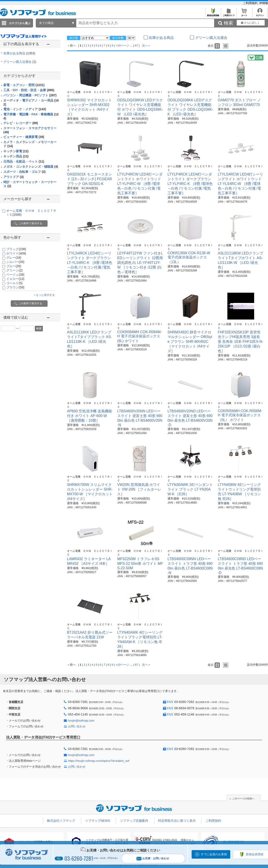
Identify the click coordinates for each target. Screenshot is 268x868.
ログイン (260, 14)
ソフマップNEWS (98, 821)
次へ (145, 46)
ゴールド (14, 283)
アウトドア (14, 177)
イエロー (15, 279)
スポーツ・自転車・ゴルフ (24, 172)
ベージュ (15, 275)
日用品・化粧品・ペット (24, 161)
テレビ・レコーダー (21, 123)
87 (136, 46)
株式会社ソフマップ (61, 821)
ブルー (14, 266)
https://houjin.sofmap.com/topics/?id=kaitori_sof (99, 761)
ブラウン (15, 287)
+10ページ (122, 46)
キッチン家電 (16, 151)
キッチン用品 (16, 156)
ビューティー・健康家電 (24, 137)
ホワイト (16, 253)
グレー (14, 258)
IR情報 (264, 3)
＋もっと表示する (44, 295)
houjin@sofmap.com (81, 721)
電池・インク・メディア (25, 109)
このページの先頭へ (243, 798)
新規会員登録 (213, 14)
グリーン (14, 270)
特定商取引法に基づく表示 (177, 821)
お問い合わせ (77, 726)
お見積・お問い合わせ (153, 858)
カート (244, 14)
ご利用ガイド (229, 14)
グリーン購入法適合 (20, 62)
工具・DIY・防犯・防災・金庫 (29, 90)
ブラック (16, 249)
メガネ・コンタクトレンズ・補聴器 (31, 167)
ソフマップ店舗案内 (134, 821)
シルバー (15, 262)
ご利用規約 (251, 3)
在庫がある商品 (19, 53)
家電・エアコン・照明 (24, 85)
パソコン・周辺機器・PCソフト (30, 95)
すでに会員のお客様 (214, 854)
